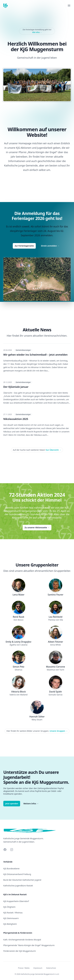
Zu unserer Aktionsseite (37, 527)
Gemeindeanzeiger (23, 350)
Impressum (38, 968)
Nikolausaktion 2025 (16, 419)
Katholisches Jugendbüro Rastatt (18, 886)
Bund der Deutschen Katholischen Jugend (22, 880)
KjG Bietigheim (10, 924)
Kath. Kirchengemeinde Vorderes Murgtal (22, 940)
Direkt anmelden (50, 246)
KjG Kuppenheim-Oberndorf (16, 901)
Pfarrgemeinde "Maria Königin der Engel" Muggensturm (29, 945)
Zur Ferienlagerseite (24, 246)
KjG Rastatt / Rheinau (13, 913)
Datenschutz (51, 968)
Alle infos (37, 32)
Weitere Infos (31, 804)
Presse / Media (24, 968)
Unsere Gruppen (59, 731)
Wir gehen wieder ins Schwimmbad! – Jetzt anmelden (35, 355)
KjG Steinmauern (11, 918)
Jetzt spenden (12, 804)
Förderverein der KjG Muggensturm (20, 951)
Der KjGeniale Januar (16, 387)
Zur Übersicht (53, 450)
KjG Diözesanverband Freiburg (17, 874)
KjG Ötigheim (9, 907)
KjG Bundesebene (11, 869)
